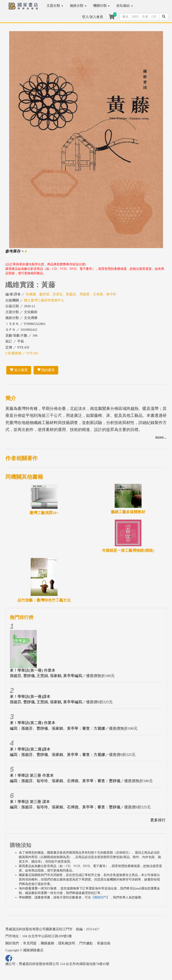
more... (161, 437)
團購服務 (47, 943)
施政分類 (78, 6)
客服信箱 (104, 943)
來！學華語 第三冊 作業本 (32, 776)
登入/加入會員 (92, 17)
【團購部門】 (100, 897)
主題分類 (55, 6)
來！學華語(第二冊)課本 (30, 749)
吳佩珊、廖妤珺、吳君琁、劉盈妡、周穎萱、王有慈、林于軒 (71, 294)
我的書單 (46, 370)
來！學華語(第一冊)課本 (30, 697)
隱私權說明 (67, 943)
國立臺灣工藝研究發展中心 (44, 300)
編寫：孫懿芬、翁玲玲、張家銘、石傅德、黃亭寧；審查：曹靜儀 (65, 781)
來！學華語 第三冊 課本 (30, 802)
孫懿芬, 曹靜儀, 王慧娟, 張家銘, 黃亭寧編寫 (46, 676)
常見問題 (30, 943)
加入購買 (19, 370)
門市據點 (86, 943)
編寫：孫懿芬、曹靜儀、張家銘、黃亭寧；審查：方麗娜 (57, 728)
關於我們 (12, 943)
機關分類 (101, 6)
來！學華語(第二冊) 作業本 (33, 723)
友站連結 (125, 6)
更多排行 (158, 820)
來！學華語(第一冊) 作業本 (33, 670)
